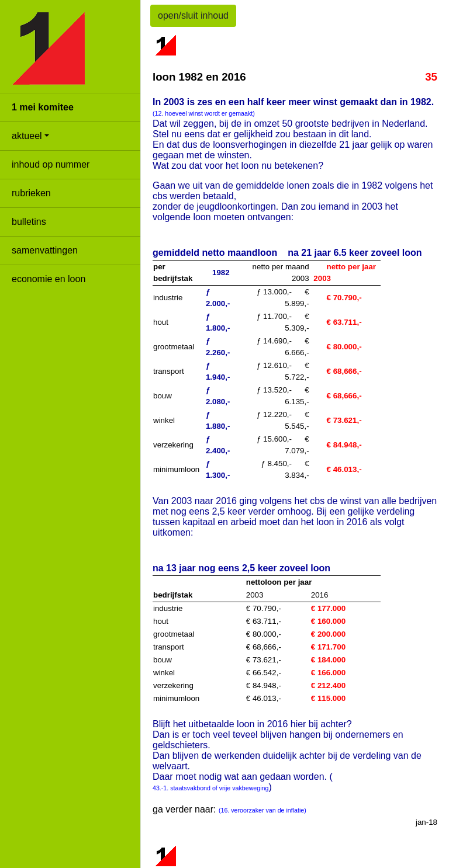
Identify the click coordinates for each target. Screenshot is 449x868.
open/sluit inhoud (193, 15)
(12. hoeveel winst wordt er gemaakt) (204, 113)
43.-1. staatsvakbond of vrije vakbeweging (210, 788)
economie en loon (49, 279)
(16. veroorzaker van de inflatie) (263, 810)
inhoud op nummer (51, 164)
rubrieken (31, 193)
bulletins (29, 222)
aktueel (27, 136)
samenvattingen (45, 250)
